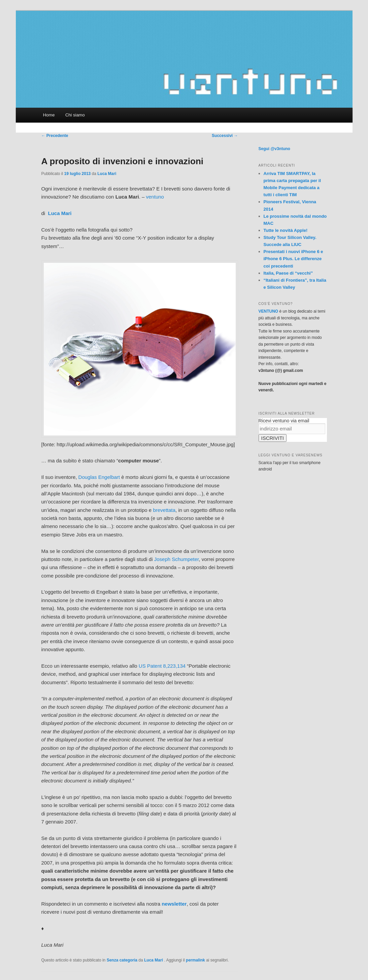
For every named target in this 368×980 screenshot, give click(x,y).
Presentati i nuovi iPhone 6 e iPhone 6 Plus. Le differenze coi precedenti (293, 259)
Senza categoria (122, 960)
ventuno (155, 197)
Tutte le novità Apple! (286, 230)
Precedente (55, 136)
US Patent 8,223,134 (162, 666)
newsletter (174, 904)
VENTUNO (269, 311)
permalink (195, 960)
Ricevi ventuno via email (284, 421)
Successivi (225, 136)
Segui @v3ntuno (274, 149)
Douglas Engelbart (99, 477)
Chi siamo (75, 115)
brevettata (164, 510)
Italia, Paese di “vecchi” (288, 273)
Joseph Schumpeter (177, 559)
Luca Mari (107, 174)
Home (49, 115)
